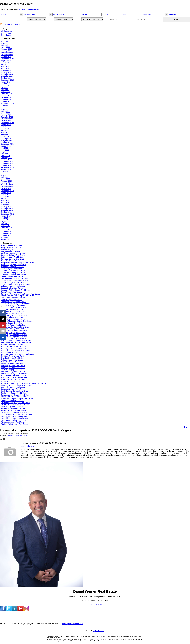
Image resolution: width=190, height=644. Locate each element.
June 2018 (5, 220)
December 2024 (7, 74)
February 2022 (6, 134)
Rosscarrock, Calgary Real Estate (14, 377)
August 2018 (6, 216)
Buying (105, 14)
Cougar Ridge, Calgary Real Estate (14, 280)
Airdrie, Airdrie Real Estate (11, 247)
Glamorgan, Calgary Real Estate (13, 306)
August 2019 (6, 193)
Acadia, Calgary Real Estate (12, 245)
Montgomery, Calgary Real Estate (14, 348)
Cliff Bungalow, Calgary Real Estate (15, 278)
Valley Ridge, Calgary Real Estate (14, 416)
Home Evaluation (60, 14)
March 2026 (5, 47)
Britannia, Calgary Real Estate (12, 267)
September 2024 (7, 80)
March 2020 (5, 179)
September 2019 (7, 191)
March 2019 (5, 202)
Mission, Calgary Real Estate (12, 344)
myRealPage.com (99, 631)
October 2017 (6, 235)
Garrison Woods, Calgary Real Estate (15, 304)
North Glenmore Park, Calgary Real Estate (17, 354)
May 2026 (4, 43)
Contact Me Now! (95, 605)
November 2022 (7, 119)
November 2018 (7, 210)
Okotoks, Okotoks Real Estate (12, 358)
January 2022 (6, 136)
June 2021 (5, 150)
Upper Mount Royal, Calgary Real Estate (17, 414)
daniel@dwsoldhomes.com (29, 9)
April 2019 (5, 200)
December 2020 (7, 162)
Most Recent (6, 41)
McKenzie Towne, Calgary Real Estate (16, 341)
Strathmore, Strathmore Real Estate (15, 405)
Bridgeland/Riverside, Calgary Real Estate (17, 263)
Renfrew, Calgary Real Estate (12, 370)
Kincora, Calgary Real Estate (12, 323)
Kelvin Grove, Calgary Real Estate (14, 319)
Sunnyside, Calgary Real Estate (13, 410)
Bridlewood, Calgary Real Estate (13, 265)
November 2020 (7, 164)
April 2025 (5, 66)
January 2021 (6, 160)
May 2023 (4, 109)
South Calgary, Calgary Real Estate (15, 391)
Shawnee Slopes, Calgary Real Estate (16, 385)
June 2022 (5, 129)
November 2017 (7, 233)
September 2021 (7, 144)
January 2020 (6, 183)
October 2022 (6, 121)
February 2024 (6, 94)
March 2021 (5, 156)
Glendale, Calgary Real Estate (13, 309)
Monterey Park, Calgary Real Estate (15, 346)
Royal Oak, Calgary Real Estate (13, 379)
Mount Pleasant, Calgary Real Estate (15, 350)
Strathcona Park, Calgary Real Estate (15, 403)
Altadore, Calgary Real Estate (12, 249)
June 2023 (5, 107)
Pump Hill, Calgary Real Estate (13, 368)
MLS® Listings (30, 14)
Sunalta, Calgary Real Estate (12, 407)
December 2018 (7, 208)
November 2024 (7, 76)
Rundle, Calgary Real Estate (12, 381)
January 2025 (6, 72)
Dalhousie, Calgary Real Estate (13, 286)
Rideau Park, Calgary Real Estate (14, 374)
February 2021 (6, 158)
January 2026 (6, 51)
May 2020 (4, 175)
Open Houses (6, 35)
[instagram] (26, 611)
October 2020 (6, 165)
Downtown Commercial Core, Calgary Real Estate (20, 294)
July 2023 (4, 105)
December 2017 (7, 232)
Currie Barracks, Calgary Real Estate (15, 284)
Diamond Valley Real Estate (12, 288)
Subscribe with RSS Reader (12, 25)
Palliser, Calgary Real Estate (12, 360)
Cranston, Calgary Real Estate (13, 282)
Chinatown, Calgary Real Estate (13, 274)
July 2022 (4, 127)
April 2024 (5, 90)
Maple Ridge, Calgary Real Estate (14, 335)
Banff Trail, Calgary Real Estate (13, 253)
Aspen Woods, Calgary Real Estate (14, 251)
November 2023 (7, 99)
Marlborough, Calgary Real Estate (14, 337)
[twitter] (9, 611)
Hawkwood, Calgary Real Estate (13, 311)
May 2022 (4, 130)
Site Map (172, 14)
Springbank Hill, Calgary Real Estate (15, 395)
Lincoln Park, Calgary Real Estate (14, 331)
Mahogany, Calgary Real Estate (13, 333)
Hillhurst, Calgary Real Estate (12, 317)
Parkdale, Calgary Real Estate (12, 362)
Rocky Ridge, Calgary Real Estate (14, 375)
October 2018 (6, 212)
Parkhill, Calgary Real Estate (12, 364)
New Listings (6, 33)
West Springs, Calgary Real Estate (14, 420)
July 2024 (4, 84)
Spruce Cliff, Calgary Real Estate (14, 397)
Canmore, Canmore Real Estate (13, 271)
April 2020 (5, 177)
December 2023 (7, 97)
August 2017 (6, 239)
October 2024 (6, 78)
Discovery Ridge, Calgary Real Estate (15, 290)
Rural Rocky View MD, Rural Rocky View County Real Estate (25, 383)
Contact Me (146, 14)
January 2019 (6, 206)
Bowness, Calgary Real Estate (13, 259)
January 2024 (6, 96)
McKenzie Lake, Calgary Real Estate (15, 339)
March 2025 (5, 68)
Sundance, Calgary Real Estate (13, 408)
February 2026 (6, 49)
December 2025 (7, 53)
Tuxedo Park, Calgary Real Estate (14, 412)
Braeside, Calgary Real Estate (12, 261)
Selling (85, 14)
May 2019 (4, 198)
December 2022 (7, 117)
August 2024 (6, 82)
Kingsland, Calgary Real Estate (13, 325)
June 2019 (5, 197)
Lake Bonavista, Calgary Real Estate (15, 327)
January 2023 (6, 115)
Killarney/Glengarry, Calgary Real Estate (16, 321)
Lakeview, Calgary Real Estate (13, 329)
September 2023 (7, 103)
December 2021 (7, 138)
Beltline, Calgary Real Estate (12, 257)
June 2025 (5, 63)
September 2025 (7, 59)
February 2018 (6, 228)
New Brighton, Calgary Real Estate (14, 352)
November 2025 (7, 55)
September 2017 (7, 237)
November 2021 (7, 140)
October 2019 (6, 189)
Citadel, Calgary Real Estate (12, 276)
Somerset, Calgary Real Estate (13, 389)
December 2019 (7, 185)
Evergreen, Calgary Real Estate (13, 302)
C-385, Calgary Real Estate (11, 269)
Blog (125, 14)
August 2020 (6, 169)
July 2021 (4, 148)
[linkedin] (15, 611)
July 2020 (4, 171)
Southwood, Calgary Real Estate (13, 393)
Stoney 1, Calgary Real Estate (12, 401)
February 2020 (6, 181)
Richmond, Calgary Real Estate (13, 372)
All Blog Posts (6, 31)
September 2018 (7, 214)
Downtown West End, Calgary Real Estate (17, 296)
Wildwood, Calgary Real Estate (13, 422)
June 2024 (5, 86)
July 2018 (4, 218)
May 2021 (4, 152)
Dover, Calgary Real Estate (11, 292)
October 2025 (6, 57)
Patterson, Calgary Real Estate (13, 366)
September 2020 (7, 167)
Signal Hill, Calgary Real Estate (13, 387)
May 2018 (4, 222)
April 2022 (5, 132)
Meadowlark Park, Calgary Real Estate (16, 342)
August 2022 (6, 125)
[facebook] (3, 611)
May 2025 (4, 64)
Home (3, 14)
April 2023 (5, 111)
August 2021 (6, 146)
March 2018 (5, 226)
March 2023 (5, 113)
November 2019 (7, 187)
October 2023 (6, 101)
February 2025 (6, 70)
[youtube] (20, 611)
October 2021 (6, 142)
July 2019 (4, 195)
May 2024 (4, 88)
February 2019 (6, 204)
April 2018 (5, 224)
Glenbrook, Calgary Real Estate (13, 307)
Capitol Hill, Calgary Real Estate (13, 273)
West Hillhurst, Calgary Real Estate (14, 418)
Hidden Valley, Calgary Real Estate (14, 315)
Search (176, 19)
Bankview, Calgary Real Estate (13, 255)
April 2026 (5, 45)
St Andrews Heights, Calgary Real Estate (17, 399)
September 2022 (7, 123)
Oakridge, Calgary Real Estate (13, 356)
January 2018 (6, 230)
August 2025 (6, 61)
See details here (27, 446)
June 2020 (5, 173)
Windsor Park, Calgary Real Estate (14, 424)
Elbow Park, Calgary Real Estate (14, 298)
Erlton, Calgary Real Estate (11, 300)
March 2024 (5, 92)
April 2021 (5, 154)
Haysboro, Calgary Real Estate (13, 313)
